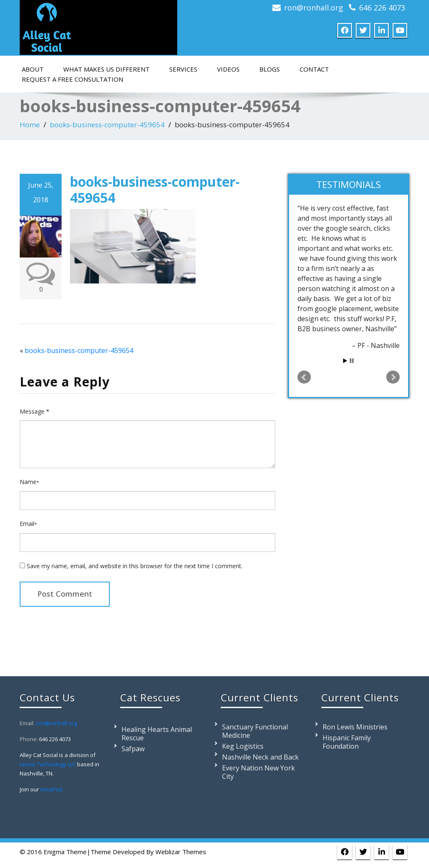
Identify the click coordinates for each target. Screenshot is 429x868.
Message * (35, 411)
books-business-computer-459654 (107, 125)
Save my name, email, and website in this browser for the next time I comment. (135, 566)
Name (29, 482)
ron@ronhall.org (314, 8)
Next (393, 377)
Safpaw (133, 749)
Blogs (270, 69)
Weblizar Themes (181, 852)
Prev (304, 377)
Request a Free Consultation (72, 79)
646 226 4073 (382, 8)
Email (28, 524)
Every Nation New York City (258, 772)
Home (30, 125)
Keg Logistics (243, 746)
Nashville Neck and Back (260, 757)
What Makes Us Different (106, 69)
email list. (52, 789)
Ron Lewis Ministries (355, 727)
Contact (314, 69)
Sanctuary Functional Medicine (255, 731)
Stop (352, 361)
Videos (228, 69)
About (33, 69)
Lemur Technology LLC (48, 764)
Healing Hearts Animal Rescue (157, 734)
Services (183, 69)
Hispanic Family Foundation (347, 742)
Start (345, 361)
